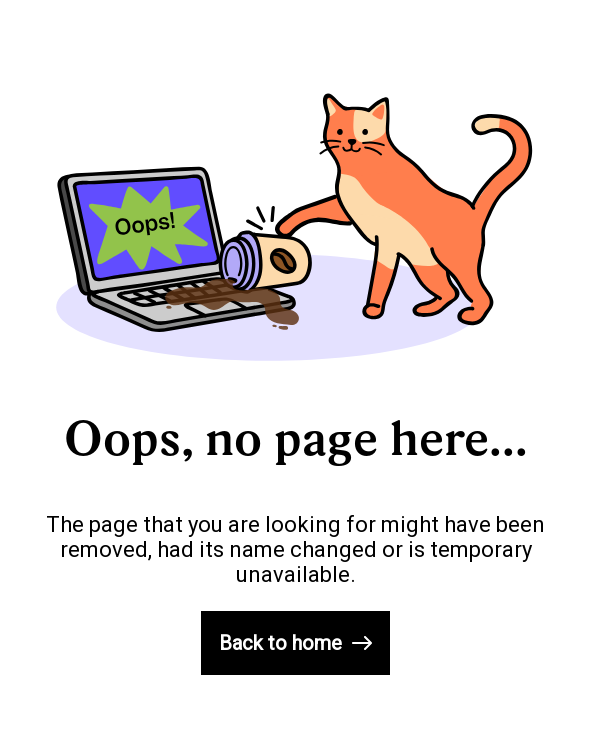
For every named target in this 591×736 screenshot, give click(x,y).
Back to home (295, 643)
